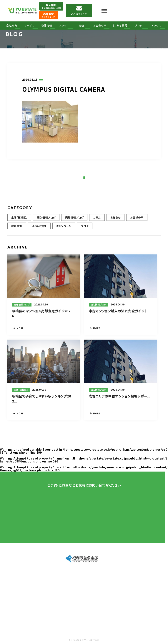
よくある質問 (120, 26)
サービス (29, 26)
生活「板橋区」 (19, 220)
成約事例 (17, 229)
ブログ (139, 26)
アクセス (156, 26)
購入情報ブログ (46, 220)
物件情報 (47, 26)
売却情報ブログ (74, 220)
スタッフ (64, 26)
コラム (97, 220)
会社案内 (12, 26)
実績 (81, 26)
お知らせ (115, 220)
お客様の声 (100, 26)
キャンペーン (64, 229)
